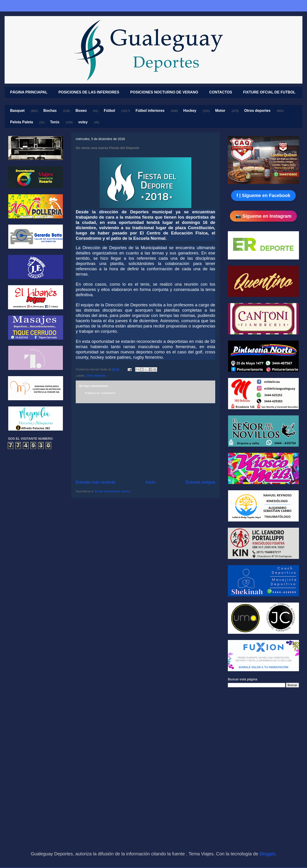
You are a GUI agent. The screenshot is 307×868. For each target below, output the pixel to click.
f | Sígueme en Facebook (264, 195)
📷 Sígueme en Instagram (263, 216)
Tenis (55, 122)
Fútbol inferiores (150, 111)
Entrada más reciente (96, 482)
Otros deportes (257, 111)
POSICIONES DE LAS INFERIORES (89, 92)
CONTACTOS (221, 92)
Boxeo (81, 111)
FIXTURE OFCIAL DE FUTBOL (269, 92)
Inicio (151, 482)
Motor (220, 111)
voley (83, 122)
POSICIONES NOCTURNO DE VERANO (164, 92)
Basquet (17, 111)
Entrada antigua (201, 482)
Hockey (190, 111)
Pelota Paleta (22, 122)
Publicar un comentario (100, 393)
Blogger (267, 854)
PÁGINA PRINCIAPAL (29, 92)
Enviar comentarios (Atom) (112, 491)
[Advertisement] (145, 441)
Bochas (50, 111)
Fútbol (110, 111)
